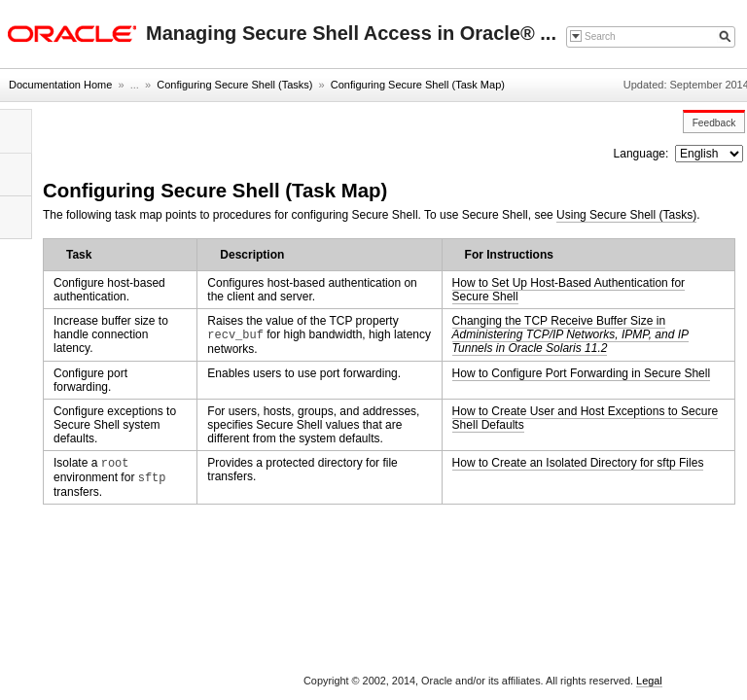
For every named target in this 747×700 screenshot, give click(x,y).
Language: (643, 154)
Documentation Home (60, 85)
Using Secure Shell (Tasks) (626, 215)
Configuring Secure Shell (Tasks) (234, 85)
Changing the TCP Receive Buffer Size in (570, 334)
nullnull (709, 154)
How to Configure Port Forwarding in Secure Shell (581, 373)
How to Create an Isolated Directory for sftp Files (578, 463)
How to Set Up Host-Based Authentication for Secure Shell (569, 290)
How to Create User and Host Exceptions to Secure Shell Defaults (585, 418)
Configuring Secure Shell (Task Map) (418, 85)
